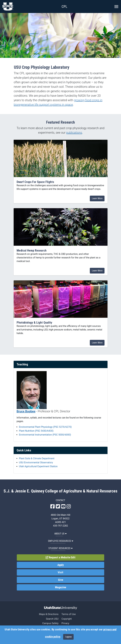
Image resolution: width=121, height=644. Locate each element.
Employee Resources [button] (61, 541)
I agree (68, 637)
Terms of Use (69, 614)
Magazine (61, 587)
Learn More (97, 198)
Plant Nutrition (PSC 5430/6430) (36, 431)
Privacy (65, 623)
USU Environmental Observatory (36, 462)
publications (74, 133)
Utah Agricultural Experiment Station (38, 466)
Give (61, 580)
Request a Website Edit (61, 557)
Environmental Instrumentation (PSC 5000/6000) (45, 435)
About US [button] (60, 534)
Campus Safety (50, 623)
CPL (64, 7)
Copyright (67, 619)
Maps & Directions (49, 614)
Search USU (52, 619)
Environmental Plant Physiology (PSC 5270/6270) (45, 427)
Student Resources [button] (60, 548)
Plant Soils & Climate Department (37, 458)
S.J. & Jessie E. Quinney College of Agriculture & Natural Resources (60, 491)
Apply (61, 565)
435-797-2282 (60, 526)
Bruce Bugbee (26, 411)
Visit (60, 572)
